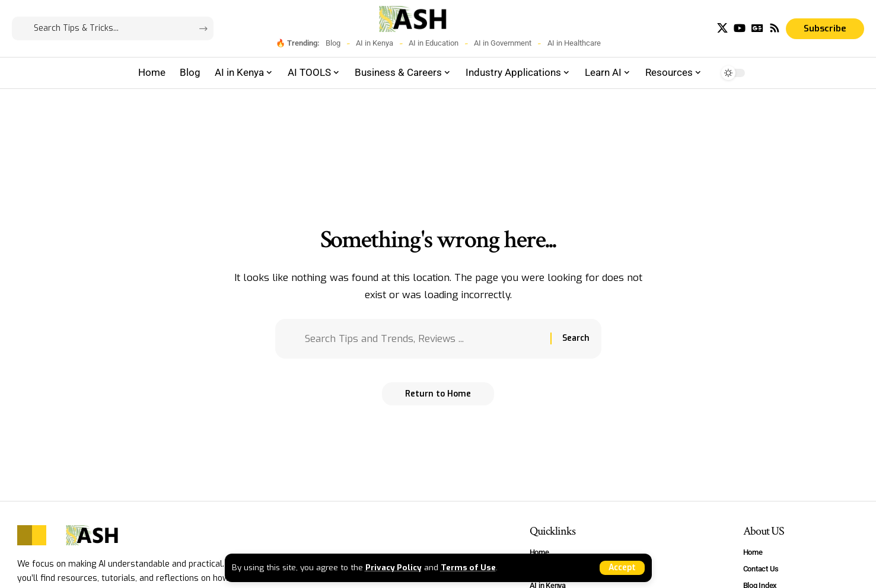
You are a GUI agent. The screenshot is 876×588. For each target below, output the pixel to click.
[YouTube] (740, 28)
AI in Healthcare (574, 43)
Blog (333, 43)
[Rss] (775, 28)
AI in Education (434, 43)
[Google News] (757, 28)
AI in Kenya (375, 43)
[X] (722, 28)
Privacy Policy (394, 567)
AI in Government (503, 43)
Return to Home (438, 394)
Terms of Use (469, 567)
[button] (622, 568)
